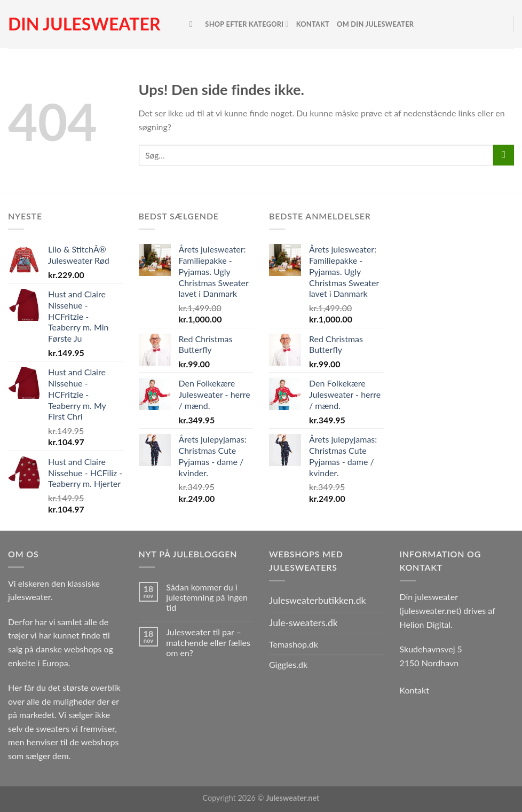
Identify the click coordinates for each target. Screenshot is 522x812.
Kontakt (313, 24)
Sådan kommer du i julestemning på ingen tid (207, 597)
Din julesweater (84, 24)
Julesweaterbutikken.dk (318, 600)
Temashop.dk (294, 644)
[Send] (504, 155)
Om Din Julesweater (375, 24)
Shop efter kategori (247, 24)
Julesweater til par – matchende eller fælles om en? (208, 642)
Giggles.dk (288, 664)
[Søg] (193, 24)
